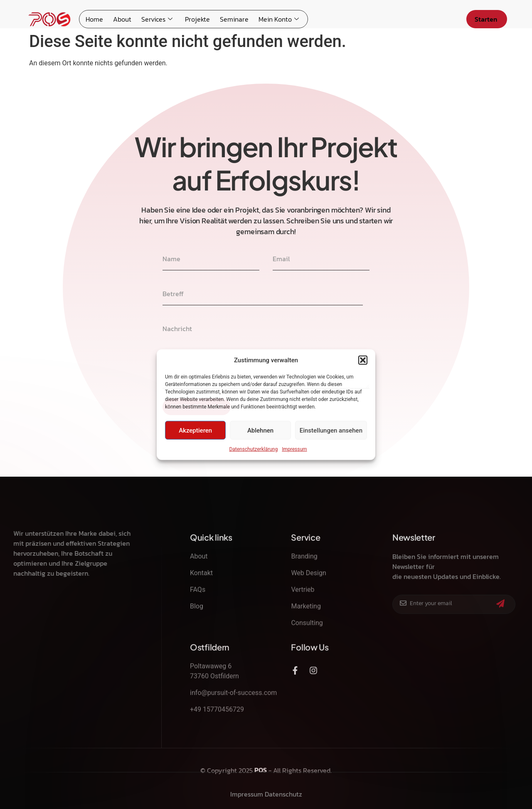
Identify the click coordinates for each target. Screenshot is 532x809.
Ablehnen (260, 430)
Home (94, 19)
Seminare (234, 19)
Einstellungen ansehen (331, 430)
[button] (363, 360)
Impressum (294, 449)
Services (157, 19)
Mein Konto (279, 19)
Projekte (197, 19)
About (122, 19)
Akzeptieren (195, 430)
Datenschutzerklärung (253, 449)
